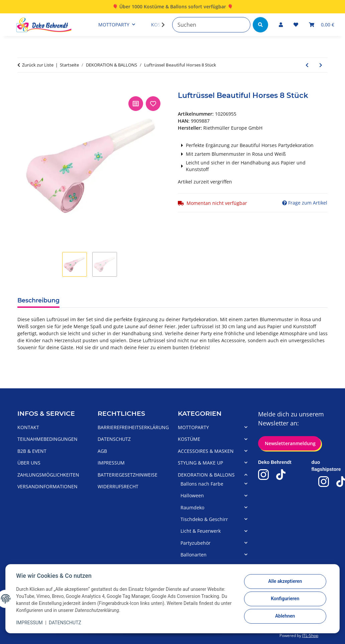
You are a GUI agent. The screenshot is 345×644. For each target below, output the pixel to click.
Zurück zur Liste (38, 65)
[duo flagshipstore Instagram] (324, 482)
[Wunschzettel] (296, 25)
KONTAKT (28, 427)
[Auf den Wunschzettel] (153, 104)
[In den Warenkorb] (23, 87)
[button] (281, 25)
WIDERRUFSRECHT (118, 486)
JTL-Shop (310, 635)
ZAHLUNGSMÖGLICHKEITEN (48, 475)
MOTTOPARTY (193, 427)
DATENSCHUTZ (65, 623)
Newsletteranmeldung (290, 443)
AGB (102, 451)
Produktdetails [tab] (91, 300)
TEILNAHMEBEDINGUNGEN (47, 439)
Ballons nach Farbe (202, 484)
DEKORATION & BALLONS (206, 475)
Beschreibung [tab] (38, 300)
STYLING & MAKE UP (200, 463)
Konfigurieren (285, 599)
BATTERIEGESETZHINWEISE (128, 475)
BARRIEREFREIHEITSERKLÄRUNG (133, 427)
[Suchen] (211, 25)
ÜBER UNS (29, 463)
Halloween (192, 495)
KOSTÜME (189, 439)
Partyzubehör (196, 543)
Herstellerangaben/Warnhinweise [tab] (169, 300)
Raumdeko (192, 507)
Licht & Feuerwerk (201, 531)
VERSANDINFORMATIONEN (47, 486)
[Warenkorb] (322, 25)
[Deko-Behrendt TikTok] (281, 475)
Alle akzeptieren (285, 582)
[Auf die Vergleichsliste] (136, 104)
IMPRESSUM (30, 623)
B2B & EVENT (32, 451)
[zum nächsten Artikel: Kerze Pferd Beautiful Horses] (321, 65)
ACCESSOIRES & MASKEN (206, 451)
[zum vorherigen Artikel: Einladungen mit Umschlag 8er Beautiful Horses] (307, 65)
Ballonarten (194, 555)
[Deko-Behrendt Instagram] (263, 475)
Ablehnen (285, 616)
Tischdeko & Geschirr (204, 519)
